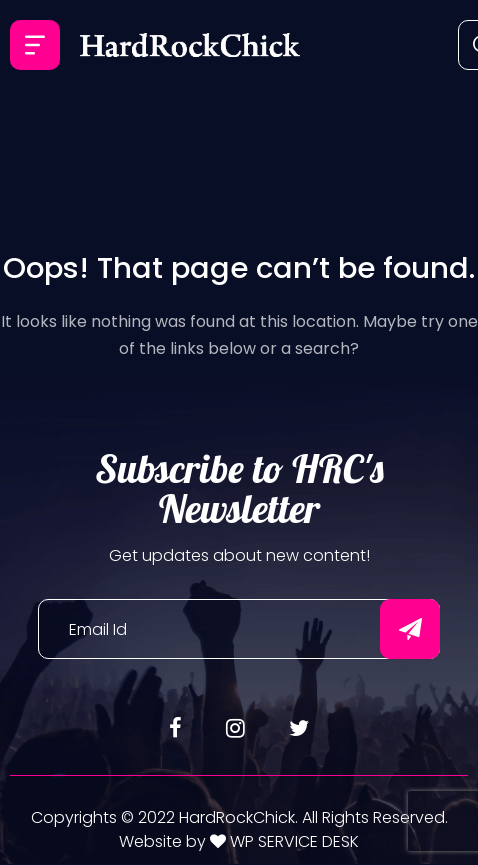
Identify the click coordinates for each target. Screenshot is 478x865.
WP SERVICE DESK (292, 841)
